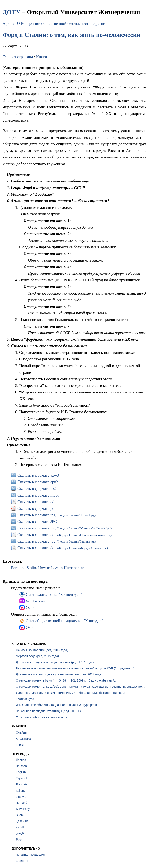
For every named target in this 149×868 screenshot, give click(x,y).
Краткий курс (25, 699)
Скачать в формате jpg (57, 515)
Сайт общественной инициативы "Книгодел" (65, 621)
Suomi (20, 815)
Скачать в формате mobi (38, 495)
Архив (8, 23)
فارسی (20, 833)
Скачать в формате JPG (37, 521)
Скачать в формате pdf (37, 508)
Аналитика (23, 739)
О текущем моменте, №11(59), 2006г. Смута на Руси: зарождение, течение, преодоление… (80, 687)
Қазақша (22, 821)
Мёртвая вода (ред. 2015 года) (37, 656)
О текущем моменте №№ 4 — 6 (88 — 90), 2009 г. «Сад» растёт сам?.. (66, 680)
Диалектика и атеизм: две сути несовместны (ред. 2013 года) (59, 674)
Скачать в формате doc (64, 535)
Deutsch (21, 766)
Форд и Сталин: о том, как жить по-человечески (71, 35)
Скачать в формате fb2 (37, 488)
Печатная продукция (30, 855)
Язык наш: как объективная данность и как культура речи (56, 705)
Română (21, 803)
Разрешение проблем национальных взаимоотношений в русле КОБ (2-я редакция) (75, 668)
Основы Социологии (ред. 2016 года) (42, 650)
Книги (42, 57)
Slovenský (23, 809)
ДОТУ (12, 12)
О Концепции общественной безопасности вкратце (61, 23)
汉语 (19, 839)
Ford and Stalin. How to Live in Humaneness (48, 568)
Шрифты (22, 861)
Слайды (21, 732)
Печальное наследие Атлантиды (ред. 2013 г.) (48, 711)
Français (21, 784)
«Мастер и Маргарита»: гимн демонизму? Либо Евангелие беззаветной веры (70, 693)
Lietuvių (21, 797)
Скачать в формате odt (37, 502)
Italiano (21, 791)
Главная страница (18, 57)
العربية (20, 827)
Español (21, 778)
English (21, 772)
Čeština (21, 760)
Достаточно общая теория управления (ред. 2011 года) (55, 662)
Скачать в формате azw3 (38, 475)
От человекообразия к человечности (41, 717)
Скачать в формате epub (38, 482)
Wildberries (35, 601)
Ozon (30, 608)
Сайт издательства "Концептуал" (54, 594)
